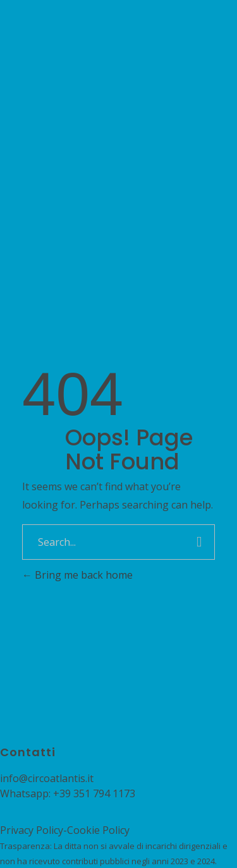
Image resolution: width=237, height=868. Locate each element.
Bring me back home (77, 575)
